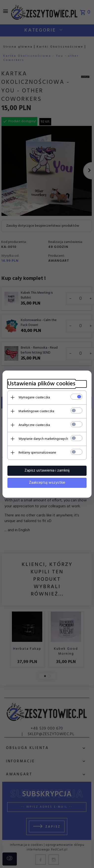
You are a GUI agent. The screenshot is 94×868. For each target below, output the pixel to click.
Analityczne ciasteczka (34, 425)
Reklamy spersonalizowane (37, 453)
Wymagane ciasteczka (34, 398)
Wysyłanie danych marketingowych (43, 439)
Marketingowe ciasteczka (36, 411)
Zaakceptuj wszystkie (47, 483)
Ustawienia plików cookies (41, 384)
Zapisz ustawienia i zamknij (47, 471)
